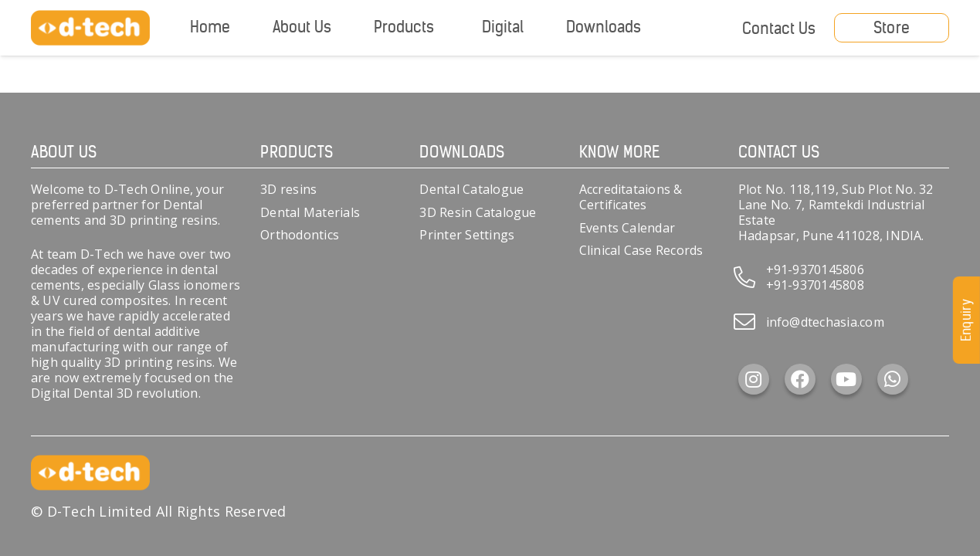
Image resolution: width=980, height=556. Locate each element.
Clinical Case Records (641, 250)
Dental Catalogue (471, 189)
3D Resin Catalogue (478, 212)
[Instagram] (754, 379)
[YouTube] (846, 379)
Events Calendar (627, 228)
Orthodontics (300, 235)
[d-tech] (90, 28)
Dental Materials (310, 212)
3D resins (288, 189)
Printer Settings (467, 235)
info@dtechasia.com (825, 322)
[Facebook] (800, 379)
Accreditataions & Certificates (631, 197)
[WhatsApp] (893, 379)
